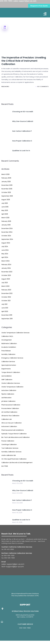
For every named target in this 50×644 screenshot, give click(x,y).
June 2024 (5, 250)
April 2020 (5, 311)
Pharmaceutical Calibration (11, 405)
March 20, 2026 (17, 503)
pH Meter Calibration (8, 401)
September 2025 (7, 196)
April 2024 (5, 257)
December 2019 (7, 315)
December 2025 (7, 185)
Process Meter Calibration (10, 408)
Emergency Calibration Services (12, 358)
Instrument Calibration (9, 426)
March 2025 (5, 218)
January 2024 (6, 268)
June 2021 (5, 308)
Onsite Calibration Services (11, 383)
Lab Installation (7, 376)
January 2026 (6, 182)
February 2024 (6, 265)
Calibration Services (8, 362)
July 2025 (5, 203)
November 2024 (7, 232)
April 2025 (5, 214)
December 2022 (7, 293)
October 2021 (6, 301)
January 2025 (6, 225)
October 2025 (6, 192)
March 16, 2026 (17, 522)
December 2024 (7, 228)
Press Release (6, 351)
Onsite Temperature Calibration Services (15, 333)
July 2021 (4, 304)
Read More (5, 87)
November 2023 (7, 272)
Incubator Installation (9, 347)
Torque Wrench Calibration (11, 372)
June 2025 (5, 207)
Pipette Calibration (8, 394)
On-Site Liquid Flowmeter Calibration (14, 459)
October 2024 (6, 236)
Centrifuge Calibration (9, 445)
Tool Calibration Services (10, 448)
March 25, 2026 (17, 483)
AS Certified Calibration (9, 412)
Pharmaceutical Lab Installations (13, 430)
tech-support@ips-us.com (13, 567)
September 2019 (7, 319)
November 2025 (7, 189)
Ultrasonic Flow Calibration (10, 416)
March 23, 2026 (17, 493)
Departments (6, 369)
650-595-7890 (25, 628)
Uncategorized (6, 340)
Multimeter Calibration (9, 343)
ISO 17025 (5, 466)
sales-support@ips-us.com (13, 564)
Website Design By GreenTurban (14, 642)
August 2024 (6, 243)
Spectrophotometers (9, 365)
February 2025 (6, 221)
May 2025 (5, 210)
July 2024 (5, 246)
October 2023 (6, 275)
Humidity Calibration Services (11, 452)
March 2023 (5, 286)
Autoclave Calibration (9, 390)
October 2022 (6, 297)
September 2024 (7, 239)
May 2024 (5, 254)
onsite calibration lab (9, 455)
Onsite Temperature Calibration (12, 387)
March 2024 (6, 261)
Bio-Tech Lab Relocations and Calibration (16, 437)
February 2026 (6, 178)
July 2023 (5, 283)
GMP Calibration (7, 380)
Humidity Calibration (8, 354)
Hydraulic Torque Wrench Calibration (14, 434)
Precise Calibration (8, 441)
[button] (45, 14)
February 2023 (6, 290)
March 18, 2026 (17, 513)
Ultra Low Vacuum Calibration (12, 423)
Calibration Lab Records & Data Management (17, 463)
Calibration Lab (7, 419)
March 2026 (5, 174)
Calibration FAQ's (7, 336)
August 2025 (6, 200)
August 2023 (6, 279)
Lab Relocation (6, 398)
